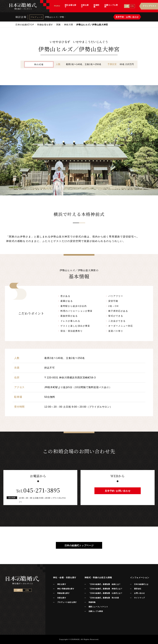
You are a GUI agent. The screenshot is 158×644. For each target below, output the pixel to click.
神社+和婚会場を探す (66, 589)
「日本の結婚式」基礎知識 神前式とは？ (105, 589)
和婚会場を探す (63, 593)
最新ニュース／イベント (98, 607)
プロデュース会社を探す (67, 602)
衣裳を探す (62, 598)
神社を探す (62, 584)
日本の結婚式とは (141, 584)
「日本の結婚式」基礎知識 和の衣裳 (104, 598)
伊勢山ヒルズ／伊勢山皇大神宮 (55, 17)
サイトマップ (139, 598)
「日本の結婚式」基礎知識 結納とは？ (105, 584)
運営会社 (138, 589)
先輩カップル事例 (96, 611)
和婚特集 (92, 602)
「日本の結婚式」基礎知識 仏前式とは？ (105, 593)
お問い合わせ (139, 593)
